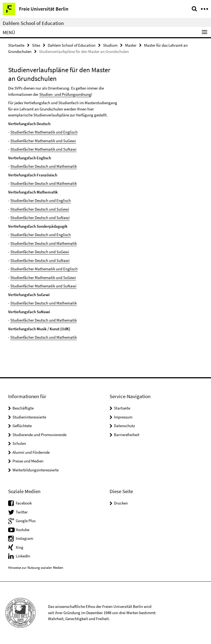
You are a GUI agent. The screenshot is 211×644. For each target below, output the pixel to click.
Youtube (23, 530)
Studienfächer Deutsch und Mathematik (44, 166)
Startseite (16, 45)
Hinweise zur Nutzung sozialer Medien (36, 568)
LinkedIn (23, 556)
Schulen (19, 443)
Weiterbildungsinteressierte (36, 470)
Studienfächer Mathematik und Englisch (44, 132)
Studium (110, 45)
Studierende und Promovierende (39, 435)
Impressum (123, 417)
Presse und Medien (28, 461)
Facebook (24, 503)
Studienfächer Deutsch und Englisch (41, 200)
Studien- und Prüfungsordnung (65, 94)
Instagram (24, 538)
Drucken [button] (121, 503)
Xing (20, 547)
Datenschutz (124, 426)
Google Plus (26, 521)
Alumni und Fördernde (31, 452)
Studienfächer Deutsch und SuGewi (40, 209)
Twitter (22, 512)
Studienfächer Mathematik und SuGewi (43, 141)
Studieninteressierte (29, 417)
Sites (36, 45)
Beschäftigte (23, 408)
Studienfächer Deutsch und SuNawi (40, 218)
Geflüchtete (22, 426)
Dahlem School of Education (33, 23)
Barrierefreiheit (127, 435)
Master (131, 45)
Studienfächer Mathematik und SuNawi (43, 149)
